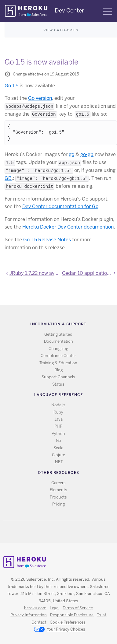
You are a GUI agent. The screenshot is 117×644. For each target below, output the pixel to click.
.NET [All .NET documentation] (59, 462)
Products (58, 497)
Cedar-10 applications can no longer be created (90, 273)
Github (62, 532)
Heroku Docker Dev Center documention (68, 227)
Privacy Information (29, 615)
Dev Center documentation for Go (60, 206)
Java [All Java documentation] (59, 419)
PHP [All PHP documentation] (58, 426)
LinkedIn (71, 532)
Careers (59, 483)
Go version (40, 98)
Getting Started (58, 334)
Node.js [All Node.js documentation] (58, 405)
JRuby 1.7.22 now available (35, 273)
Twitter (53, 532)
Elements (59, 490)
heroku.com (35, 608)
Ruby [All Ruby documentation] (58, 412)
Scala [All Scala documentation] (58, 448)
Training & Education (58, 363)
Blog (59, 370)
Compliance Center (58, 356)
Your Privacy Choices (60, 630)
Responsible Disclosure (72, 615)
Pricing (59, 504)
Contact (39, 622)
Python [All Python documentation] (58, 434)
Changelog (58, 349)
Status (58, 384)
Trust (102, 615)
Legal (55, 608)
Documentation (59, 341)
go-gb (87, 154)
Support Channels (58, 377)
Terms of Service (78, 608)
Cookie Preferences (68, 622)
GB (8, 178)
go (71, 154)
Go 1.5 (11, 86)
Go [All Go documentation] (59, 441)
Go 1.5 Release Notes (47, 240)
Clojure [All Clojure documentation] (59, 455)
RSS (44, 532)
